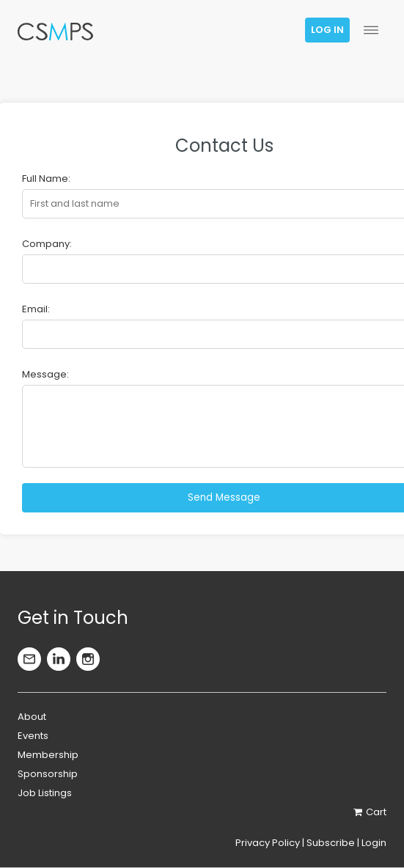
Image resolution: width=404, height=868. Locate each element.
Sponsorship (48, 774)
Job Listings (45, 793)
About (32, 717)
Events (33, 736)
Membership (48, 755)
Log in (327, 30)
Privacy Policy (268, 843)
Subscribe (331, 843)
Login (374, 843)
